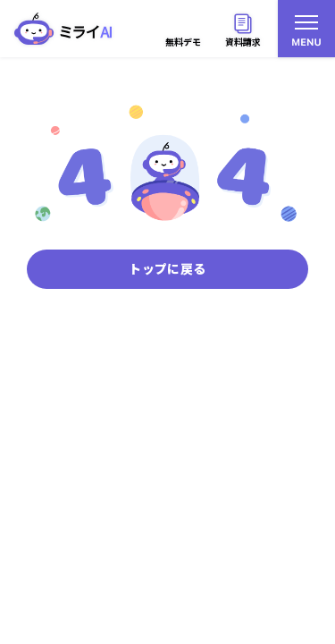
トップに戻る (167, 268)
